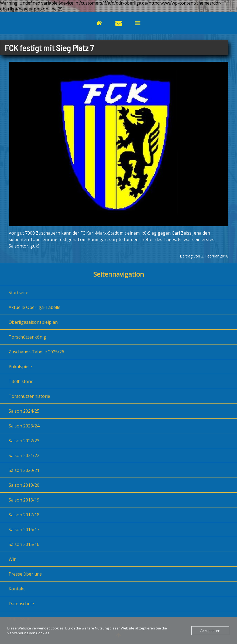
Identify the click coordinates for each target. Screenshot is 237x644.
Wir (12, 559)
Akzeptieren (210, 631)
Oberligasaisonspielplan (33, 322)
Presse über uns (25, 574)
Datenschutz (21, 604)
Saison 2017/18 (24, 515)
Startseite (18, 293)
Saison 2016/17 (24, 530)
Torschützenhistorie (29, 396)
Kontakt (17, 589)
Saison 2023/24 (24, 426)
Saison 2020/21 (24, 470)
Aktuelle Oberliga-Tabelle (35, 307)
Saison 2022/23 (24, 441)
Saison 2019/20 (24, 485)
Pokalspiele (20, 367)
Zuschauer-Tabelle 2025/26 (36, 352)
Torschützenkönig (27, 337)
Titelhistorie (21, 381)
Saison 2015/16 (24, 544)
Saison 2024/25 (24, 411)
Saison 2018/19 (24, 500)
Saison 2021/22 (24, 455)
